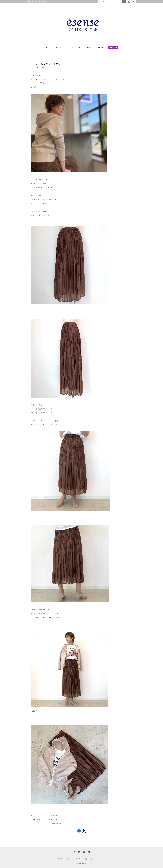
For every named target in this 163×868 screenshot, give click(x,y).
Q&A (80, 47)
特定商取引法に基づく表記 (85, 859)
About (59, 47)
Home (48, 47)
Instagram (113, 47)
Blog (89, 47)
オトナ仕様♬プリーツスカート (49, 64)
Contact (100, 47)
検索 (124, 2)
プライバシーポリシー (65, 859)
